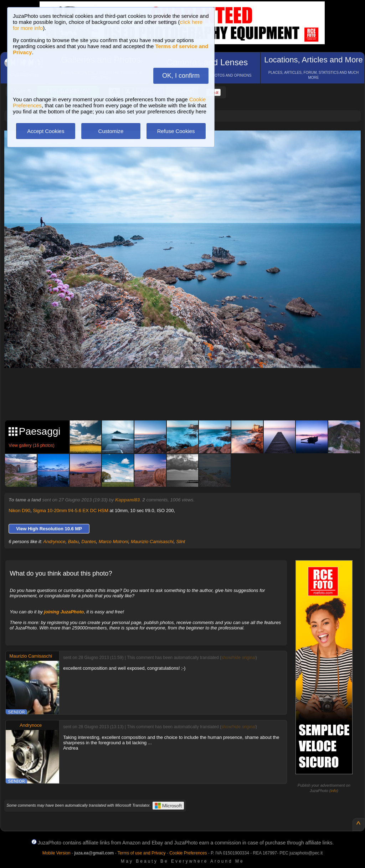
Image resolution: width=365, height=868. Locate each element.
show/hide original (238, 658)
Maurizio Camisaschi (152, 542)
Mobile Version (56, 853)
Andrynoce (54, 542)
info (334, 791)
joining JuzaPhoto (64, 612)
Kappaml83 (127, 500)
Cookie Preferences (188, 853)
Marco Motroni (114, 542)
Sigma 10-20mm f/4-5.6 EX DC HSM (71, 510)
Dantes (89, 542)
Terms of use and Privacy (142, 853)
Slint (181, 542)
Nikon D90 (19, 510)
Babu (73, 542)
